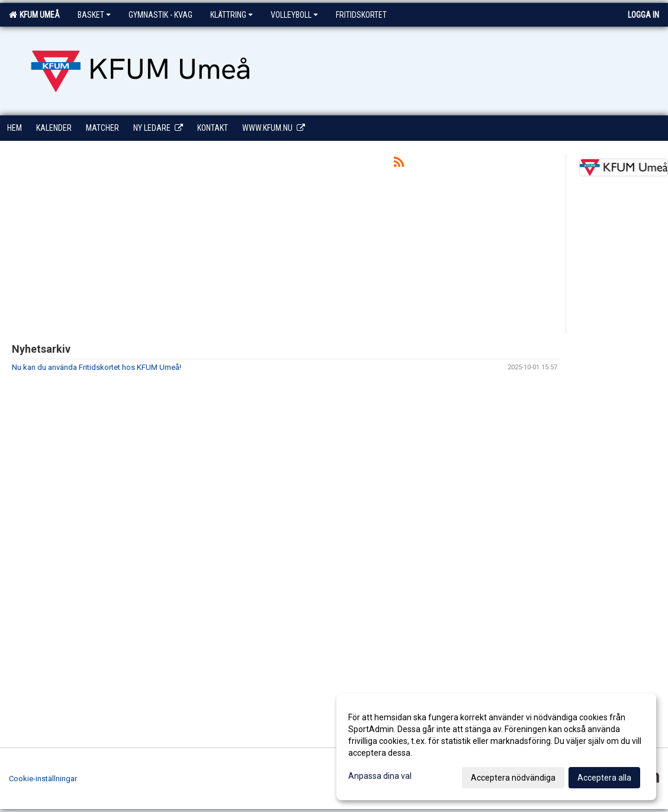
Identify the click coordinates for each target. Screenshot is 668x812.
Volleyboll (294, 15)
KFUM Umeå (34, 15)
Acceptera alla (604, 778)
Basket (94, 15)
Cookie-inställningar (43, 779)
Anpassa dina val (380, 776)
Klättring (232, 15)
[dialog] (496, 747)
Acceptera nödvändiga (513, 778)
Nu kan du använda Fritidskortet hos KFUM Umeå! (97, 367)
